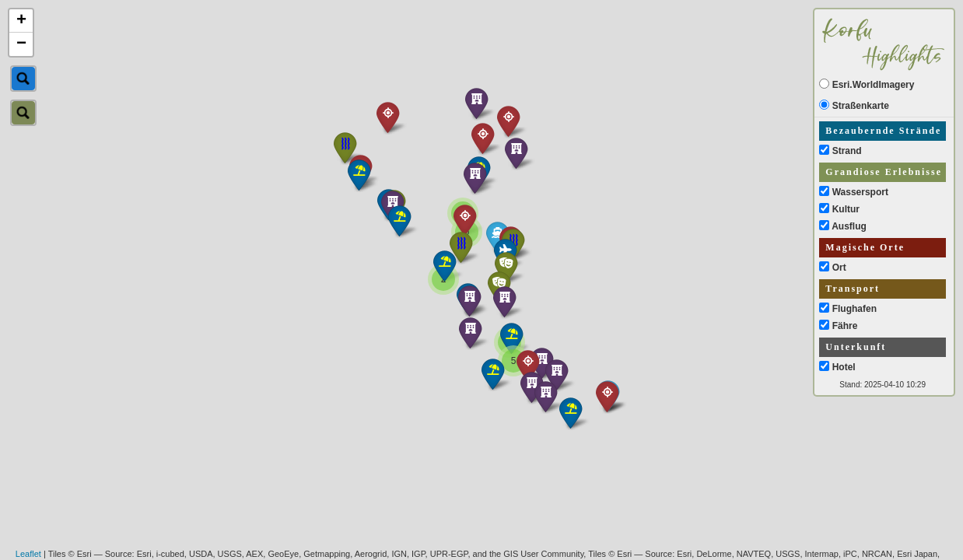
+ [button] (21, 21)
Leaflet (28, 554)
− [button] (21, 44)
